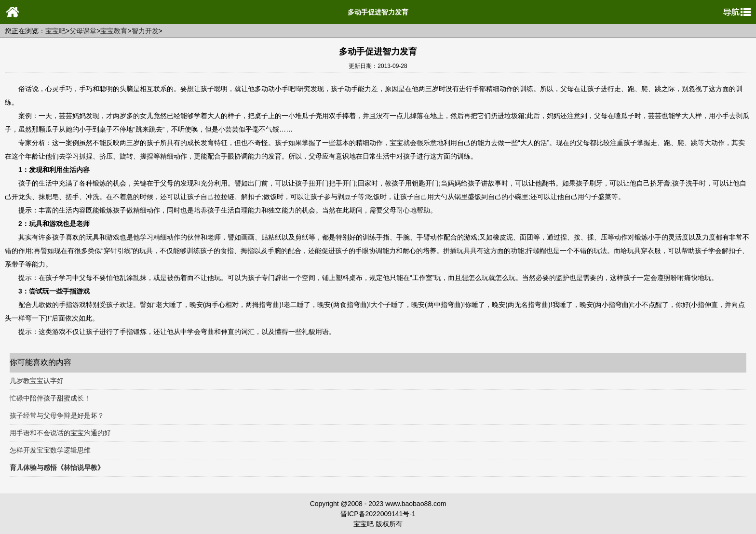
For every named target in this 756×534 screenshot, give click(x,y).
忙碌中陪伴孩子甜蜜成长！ (50, 398)
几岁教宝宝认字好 (37, 381)
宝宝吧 (55, 31)
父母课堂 (83, 31)
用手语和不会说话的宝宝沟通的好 (60, 433)
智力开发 (145, 31)
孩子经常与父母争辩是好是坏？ (57, 415)
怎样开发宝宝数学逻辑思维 (50, 450)
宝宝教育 (114, 31)
